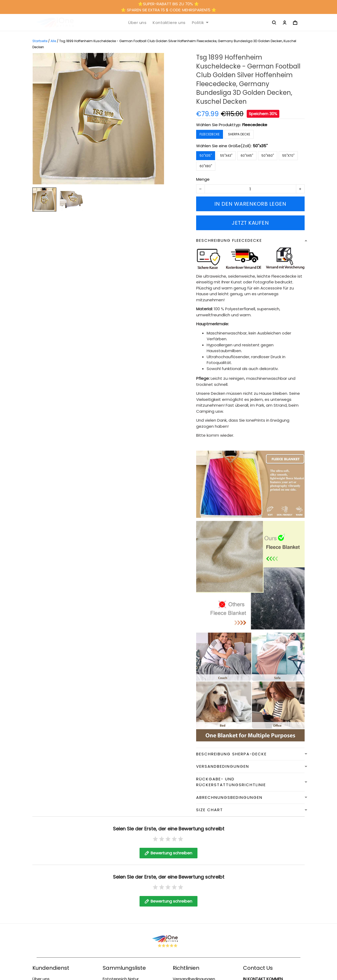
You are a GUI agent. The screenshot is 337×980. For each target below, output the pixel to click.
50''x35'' (260, 146)
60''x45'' (247, 156)
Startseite (40, 41)
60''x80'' (206, 166)
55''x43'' (226, 156)
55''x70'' (288, 156)
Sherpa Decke (239, 134)
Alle (53, 41)
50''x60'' (268, 156)
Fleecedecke (255, 125)
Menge (203, 179)
